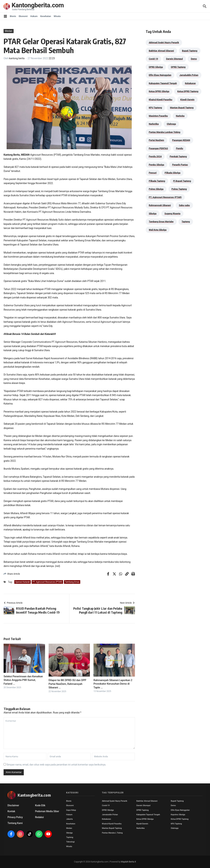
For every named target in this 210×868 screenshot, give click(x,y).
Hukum (34, 16)
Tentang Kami (15, 823)
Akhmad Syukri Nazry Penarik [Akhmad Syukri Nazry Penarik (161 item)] (164, 42)
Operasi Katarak (23, 582)
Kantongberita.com (38, 5)
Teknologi (70, 842)
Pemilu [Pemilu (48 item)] (180, 148)
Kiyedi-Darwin (142, 824)
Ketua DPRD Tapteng (180, 819)
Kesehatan (46, 16)
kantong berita (17, 58)
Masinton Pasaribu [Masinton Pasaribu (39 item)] (158, 116)
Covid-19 (106, 805)
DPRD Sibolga (108, 810)
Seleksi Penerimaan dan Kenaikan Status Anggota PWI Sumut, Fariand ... (23, 680)
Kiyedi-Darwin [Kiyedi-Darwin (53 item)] (187, 100)
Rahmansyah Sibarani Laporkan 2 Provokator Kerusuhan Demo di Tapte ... (113, 684)
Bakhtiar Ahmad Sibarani (147, 801)
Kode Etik (40, 805)
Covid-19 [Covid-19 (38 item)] (154, 59)
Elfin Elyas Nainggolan (180, 810)
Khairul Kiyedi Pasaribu (112, 824)
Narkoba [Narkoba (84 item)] (180, 116)
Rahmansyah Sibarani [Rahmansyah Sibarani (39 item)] (160, 205)
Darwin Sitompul (143, 805)
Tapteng (70, 837)
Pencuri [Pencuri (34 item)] (153, 173)
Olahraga (175, 828)
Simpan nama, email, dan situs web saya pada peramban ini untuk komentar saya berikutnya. (56, 765)
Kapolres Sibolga (178, 815)
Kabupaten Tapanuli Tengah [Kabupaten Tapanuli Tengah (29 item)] (163, 83)
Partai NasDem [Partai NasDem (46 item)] (156, 140)
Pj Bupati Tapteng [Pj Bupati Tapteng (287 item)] (182, 181)
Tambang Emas (72, 582)
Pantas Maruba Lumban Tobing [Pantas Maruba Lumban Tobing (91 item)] (165, 132)
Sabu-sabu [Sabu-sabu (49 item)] (184, 205)
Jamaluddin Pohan (110, 815)
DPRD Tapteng (143, 810)
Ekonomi (23, 16)
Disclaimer (13, 805)
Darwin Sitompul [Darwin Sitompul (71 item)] (174, 59)
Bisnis (13, 16)
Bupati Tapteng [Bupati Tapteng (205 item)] (190, 51)
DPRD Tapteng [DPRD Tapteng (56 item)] (178, 67)
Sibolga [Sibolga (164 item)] (153, 214)
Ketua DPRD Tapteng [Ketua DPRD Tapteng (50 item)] (188, 91)
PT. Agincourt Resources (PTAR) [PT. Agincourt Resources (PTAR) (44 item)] (165, 197)
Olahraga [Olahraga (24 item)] (171, 124)
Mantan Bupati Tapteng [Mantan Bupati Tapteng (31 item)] (182, 108)
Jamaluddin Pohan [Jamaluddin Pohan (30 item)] (189, 75)
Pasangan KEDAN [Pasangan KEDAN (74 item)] (181, 140)
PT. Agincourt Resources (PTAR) (47, 582)
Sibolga (69, 833)
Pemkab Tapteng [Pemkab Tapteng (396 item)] (178, 156)
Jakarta (69, 819)
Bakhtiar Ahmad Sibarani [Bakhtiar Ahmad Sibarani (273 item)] (161, 51)
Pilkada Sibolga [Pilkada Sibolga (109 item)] (172, 173)
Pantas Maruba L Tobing (112, 833)
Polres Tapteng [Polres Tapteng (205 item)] (179, 189)
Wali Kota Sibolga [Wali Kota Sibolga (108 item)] (158, 230)
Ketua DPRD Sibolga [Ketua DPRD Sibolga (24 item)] (159, 91)
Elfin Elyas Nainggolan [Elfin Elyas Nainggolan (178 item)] (160, 75)
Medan (9, 31)
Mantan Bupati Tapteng (112, 828)
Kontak (11, 811)
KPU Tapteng (176, 824)
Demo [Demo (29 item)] (194, 59)
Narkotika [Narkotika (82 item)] (154, 124)
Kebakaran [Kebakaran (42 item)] (190, 83)
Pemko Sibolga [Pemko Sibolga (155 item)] (156, 165)
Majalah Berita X (129, 862)
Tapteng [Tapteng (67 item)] (186, 222)
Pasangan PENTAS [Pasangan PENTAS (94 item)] (158, 148)
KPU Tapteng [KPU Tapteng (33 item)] (155, 108)
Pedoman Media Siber (47, 811)
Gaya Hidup (71, 810)
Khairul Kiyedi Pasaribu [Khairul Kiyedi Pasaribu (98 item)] (161, 100)
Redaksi (39, 817)
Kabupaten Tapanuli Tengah (148, 815)
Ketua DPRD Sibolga (145, 819)
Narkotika (140, 828)
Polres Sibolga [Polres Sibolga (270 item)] (156, 189)
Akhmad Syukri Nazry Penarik (114, 801)
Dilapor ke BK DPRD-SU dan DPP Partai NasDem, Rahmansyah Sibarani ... (67, 684)
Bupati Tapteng (177, 801)
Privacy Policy (15, 817)
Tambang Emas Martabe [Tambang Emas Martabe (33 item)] (161, 222)
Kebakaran (106, 819)
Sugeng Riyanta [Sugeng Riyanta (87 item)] (172, 214)
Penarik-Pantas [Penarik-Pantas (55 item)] (180, 165)
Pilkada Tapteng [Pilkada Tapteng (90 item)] (157, 181)
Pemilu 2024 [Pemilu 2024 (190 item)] (155, 156)
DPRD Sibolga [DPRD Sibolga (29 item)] (156, 67)
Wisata (57, 16)
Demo (173, 805)
